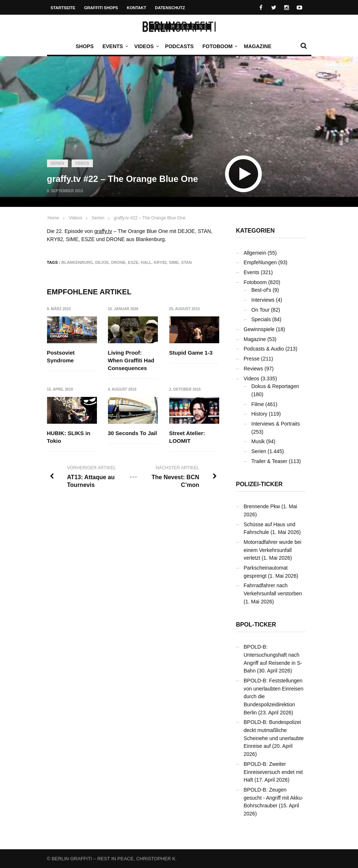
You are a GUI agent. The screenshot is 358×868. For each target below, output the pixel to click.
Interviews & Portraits (276, 424)
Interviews (263, 300)
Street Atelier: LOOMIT (187, 437)
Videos (146, 46)
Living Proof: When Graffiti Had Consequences (131, 360)
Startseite (63, 8)
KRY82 (160, 262)
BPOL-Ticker (256, 625)
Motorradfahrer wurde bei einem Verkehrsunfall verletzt (273, 550)
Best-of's (261, 290)
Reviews (254, 369)
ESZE (133, 262)
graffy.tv (103, 231)
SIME (174, 262)
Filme (258, 404)
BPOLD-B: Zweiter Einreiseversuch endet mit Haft (273, 772)
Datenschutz (170, 8)
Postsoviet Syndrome (61, 356)
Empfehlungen (260, 262)
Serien (57, 163)
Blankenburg (77, 262)
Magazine (258, 46)
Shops (85, 46)
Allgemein (255, 253)
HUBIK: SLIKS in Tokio (69, 437)
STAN (186, 262)
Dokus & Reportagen (275, 386)
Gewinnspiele (259, 329)
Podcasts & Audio (264, 349)
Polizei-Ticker (259, 484)
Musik (258, 441)
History (260, 414)
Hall (146, 262)
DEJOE (102, 262)
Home (54, 218)
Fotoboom (219, 46)
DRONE (119, 262)
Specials (261, 319)
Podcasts (180, 46)
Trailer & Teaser (270, 461)
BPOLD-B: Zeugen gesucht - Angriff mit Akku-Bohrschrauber (274, 798)
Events (115, 46)
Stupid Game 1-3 (191, 353)
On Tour (261, 310)
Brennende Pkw (262, 506)
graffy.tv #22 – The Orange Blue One (150, 218)
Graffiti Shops (101, 8)
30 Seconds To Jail (133, 433)
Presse (252, 359)
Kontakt (136, 8)
